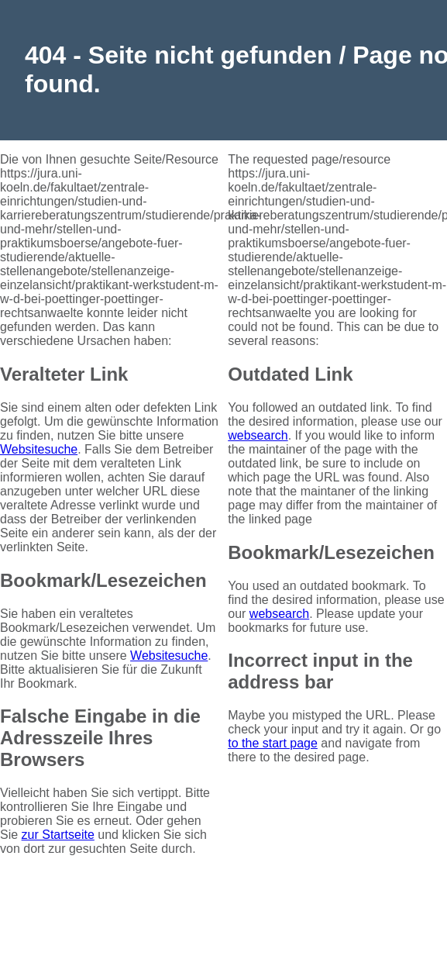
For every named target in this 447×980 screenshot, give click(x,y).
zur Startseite (58, 835)
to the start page (273, 743)
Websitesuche (39, 449)
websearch (258, 435)
